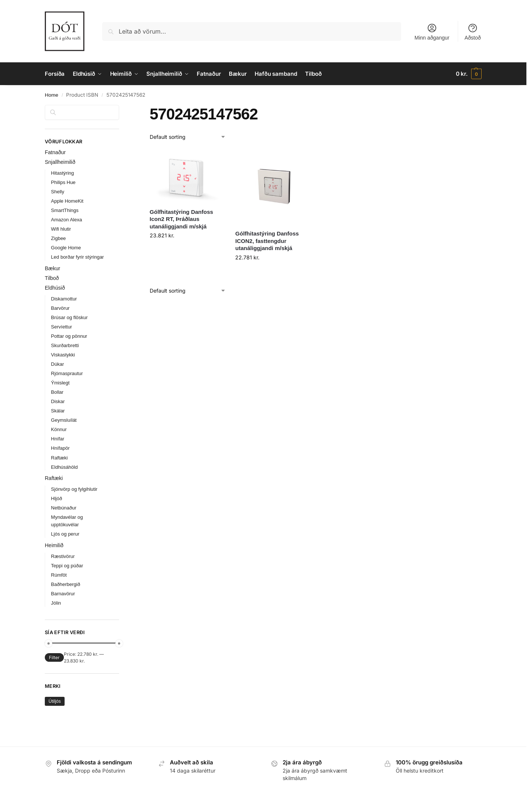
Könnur (59, 429)
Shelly (58, 192)
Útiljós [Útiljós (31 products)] (55, 701)
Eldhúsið (55, 288)
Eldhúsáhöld (65, 467)
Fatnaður (55, 152)
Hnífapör (60, 448)
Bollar (57, 392)
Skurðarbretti (65, 345)
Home (52, 95)
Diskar (58, 401)
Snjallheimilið (60, 162)
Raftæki (60, 458)
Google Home (66, 248)
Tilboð (52, 278)
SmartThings (65, 210)
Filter (54, 657)
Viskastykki (63, 355)
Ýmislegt (60, 383)
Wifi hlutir (61, 229)
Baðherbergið (66, 584)
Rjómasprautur (67, 373)
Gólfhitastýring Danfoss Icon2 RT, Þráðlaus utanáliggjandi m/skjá (181, 219)
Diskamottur (64, 299)
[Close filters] (121, 109)
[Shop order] (188, 137)
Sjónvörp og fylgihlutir (74, 489)
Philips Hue (63, 182)
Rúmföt (59, 575)
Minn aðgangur (432, 32)
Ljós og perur (65, 534)
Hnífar (58, 439)
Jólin (56, 603)
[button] (469, 74)
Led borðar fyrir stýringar (78, 257)
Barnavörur (63, 594)
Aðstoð (473, 32)
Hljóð (57, 498)
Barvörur (60, 308)
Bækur (52, 268)
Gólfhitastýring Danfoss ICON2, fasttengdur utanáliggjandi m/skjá (267, 241)
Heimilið (54, 545)
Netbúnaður (64, 508)
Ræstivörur (63, 556)
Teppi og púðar (67, 566)
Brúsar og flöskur (69, 317)
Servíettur (62, 327)
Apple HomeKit (67, 201)
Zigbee (59, 238)
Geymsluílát (64, 420)
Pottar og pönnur (69, 336)
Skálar (58, 411)
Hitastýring (63, 173)
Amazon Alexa (67, 220)
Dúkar (58, 364)
